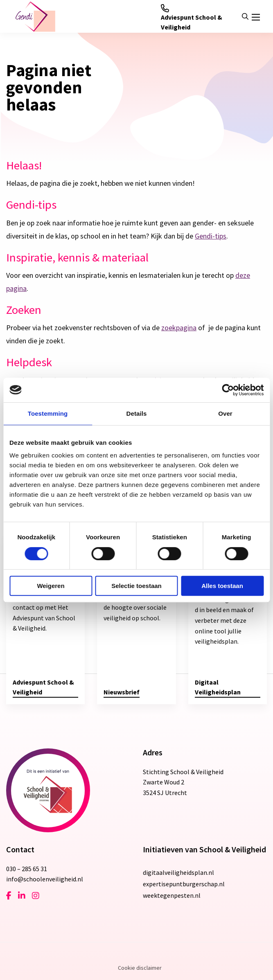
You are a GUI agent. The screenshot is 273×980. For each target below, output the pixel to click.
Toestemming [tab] (48, 413)
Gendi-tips (211, 236)
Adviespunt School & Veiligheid (192, 18)
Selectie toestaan (136, 586)
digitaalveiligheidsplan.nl (178, 872)
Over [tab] (225, 413)
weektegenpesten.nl (172, 895)
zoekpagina (179, 328)
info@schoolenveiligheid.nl (45, 879)
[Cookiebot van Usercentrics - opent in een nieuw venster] (228, 390)
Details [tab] (137, 413)
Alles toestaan (222, 586)
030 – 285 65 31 (27, 869)
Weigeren (51, 586)
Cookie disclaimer (140, 968)
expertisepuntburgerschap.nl (184, 884)
